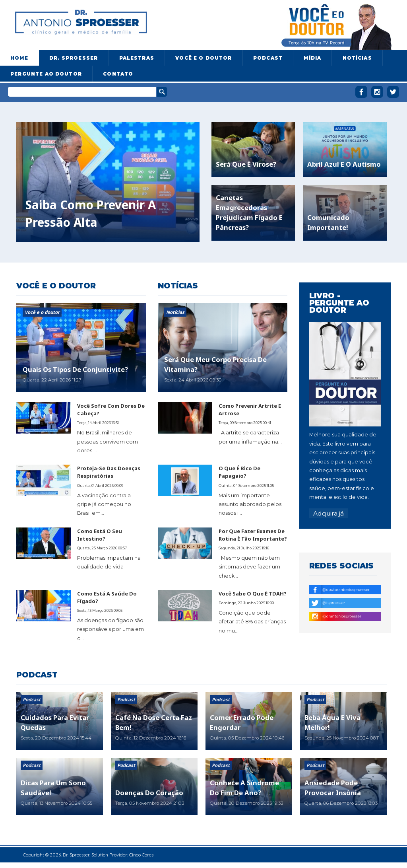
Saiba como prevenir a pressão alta (91, 214)
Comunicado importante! (328, 222)
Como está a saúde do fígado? (107, 597)
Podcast (268, 58)
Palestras (137, 58)
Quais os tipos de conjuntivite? (75, 369)
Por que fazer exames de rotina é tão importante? (253, 535)
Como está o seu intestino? (100, 535)
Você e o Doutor (203, 58)
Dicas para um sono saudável (53, 788)
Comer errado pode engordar (242, 722)
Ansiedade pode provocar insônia (333, 788)
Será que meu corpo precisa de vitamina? (215, 364)
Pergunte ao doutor (46, 74)
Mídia (312, 58)
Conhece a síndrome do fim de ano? (244, 788)
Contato (118, 74)
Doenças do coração (149, 793)
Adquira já (329, 513)
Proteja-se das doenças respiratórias (109, 472)
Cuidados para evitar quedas (55, 722)
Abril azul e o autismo (344, 164)
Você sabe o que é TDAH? (253, 594)
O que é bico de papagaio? (239, 472)
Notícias (357, 58)
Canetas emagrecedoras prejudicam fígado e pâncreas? (249, 212)
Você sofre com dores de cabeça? (111, 410)
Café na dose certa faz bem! (154, 722)
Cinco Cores (141, 855)
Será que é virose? (246, 164)
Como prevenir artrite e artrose (250, 410)
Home (19, 58)
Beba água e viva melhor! (332, 722)
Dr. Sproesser (74, 58)
